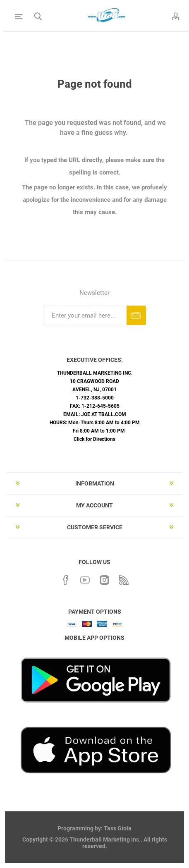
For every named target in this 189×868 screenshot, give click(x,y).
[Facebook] (65, 579)
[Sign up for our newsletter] (85, 315)
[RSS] (124, 579)
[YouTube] (85, 579)
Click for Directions (94, 439)
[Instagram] (104, 579)
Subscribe (136, 315)
